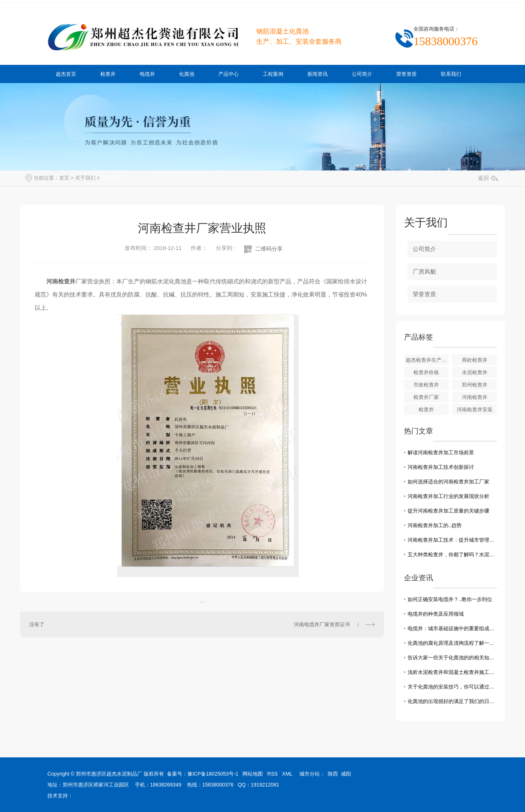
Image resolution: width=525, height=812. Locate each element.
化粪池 (187, 74)
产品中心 (229, 74)
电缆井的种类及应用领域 (436, 614)
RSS (273, 774)
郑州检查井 (475, 385)
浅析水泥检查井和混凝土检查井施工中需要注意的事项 (452, 672)
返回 (488, 178)
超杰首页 (66, 74)
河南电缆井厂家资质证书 (322, 624)
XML (287, 774)
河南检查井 (475, 397)
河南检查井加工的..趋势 (435, 525)
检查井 (108, 74)
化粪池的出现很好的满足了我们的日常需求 (452, 701)
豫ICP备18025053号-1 (213, 774)
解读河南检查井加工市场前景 (441, 452)
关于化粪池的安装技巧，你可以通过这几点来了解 (452, 687)
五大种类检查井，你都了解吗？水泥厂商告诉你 (452, 554)
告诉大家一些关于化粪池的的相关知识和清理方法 (452, 658)
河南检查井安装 (475, 409)
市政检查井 (426, 385)
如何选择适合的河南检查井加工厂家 (448, 482)
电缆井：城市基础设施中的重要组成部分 (452, 628)
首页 (64, 178)
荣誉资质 (407, 74)
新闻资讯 (318, 74)
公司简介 (362, 74)
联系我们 (451, 74)
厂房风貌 (424, 272)
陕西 (333, 774)
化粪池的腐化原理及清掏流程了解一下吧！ (452, 643)
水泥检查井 (475, 372)
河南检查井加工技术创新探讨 (441, 467)
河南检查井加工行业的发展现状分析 (448, 496)
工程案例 (273, 74)
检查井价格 (426, 372)
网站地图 (253, 774)
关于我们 (85, 178)
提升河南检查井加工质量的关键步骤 (448, 511)
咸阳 (346, 774)
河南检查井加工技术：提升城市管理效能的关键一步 (452, 540)
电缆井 (147, 74)
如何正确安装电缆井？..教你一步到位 (450, 599)
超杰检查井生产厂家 (427, 360)
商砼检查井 (475, 360)
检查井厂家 (426, 397)
